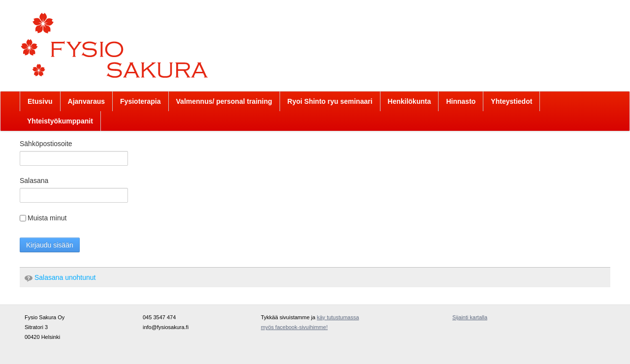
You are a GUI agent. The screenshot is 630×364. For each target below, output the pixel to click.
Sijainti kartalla (470, 317)
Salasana (34, 181)
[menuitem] (40, 101)
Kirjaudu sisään (50, 245)
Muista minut (43, 218)
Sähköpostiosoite (46, 144)
